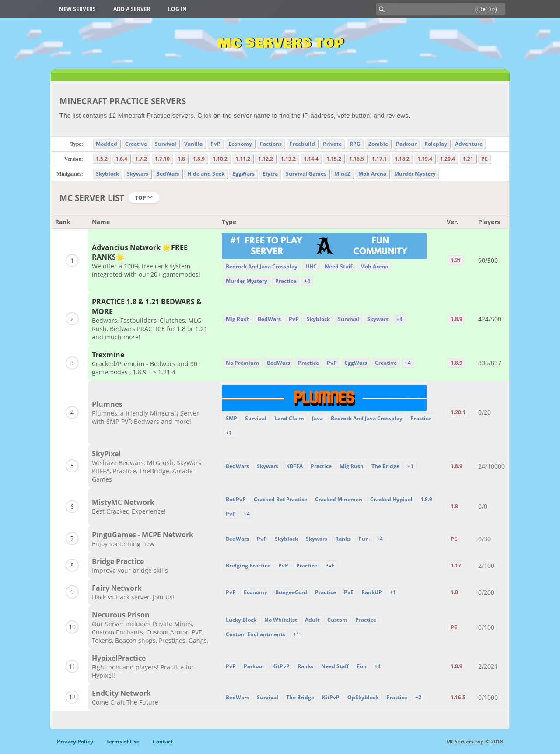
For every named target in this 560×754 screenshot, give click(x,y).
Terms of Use (123, 742)
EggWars (243, 174)
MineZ (342, 174)
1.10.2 (220, 159)
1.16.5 (357, 159)
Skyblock (107, 174)
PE (485, 159)
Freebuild (302, 144)
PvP (215, 144)
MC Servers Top (280, 43)
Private (332, 144)
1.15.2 (334, 159)
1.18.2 (402, 159)
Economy (240, 144)
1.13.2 (288, 159)
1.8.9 (199, 159)
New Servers (77, 9)
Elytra (270, 174)
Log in (177, 9)
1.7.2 (141, 159)
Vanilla (193, 144)
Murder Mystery (415, 174)
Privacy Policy (75, 742)
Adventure (469, 144)
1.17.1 (379, 159)
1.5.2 (102, 159)
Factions (271, 144)
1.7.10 (162, 159)
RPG (355, 144)
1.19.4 (425, 159)
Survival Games (306, 174)
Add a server (132, 9)
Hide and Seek (206, 174)
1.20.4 (448, 159)
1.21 (468, 159)
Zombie (378, 144)
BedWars (168, 174)
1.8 (181, 159)
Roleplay (436, 144)
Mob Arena (372, 174)
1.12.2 (266, 159)
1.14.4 (311, 159)
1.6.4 (121, 159)
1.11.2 (243, 159)
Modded (107, 144)
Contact (163, 742)
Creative (136, 144)
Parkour (406, 144)
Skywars (138, 174)
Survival (166, 144)
